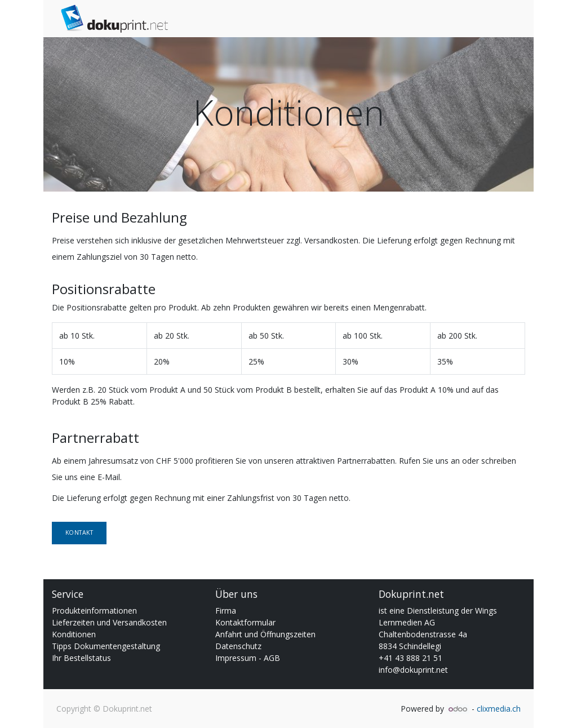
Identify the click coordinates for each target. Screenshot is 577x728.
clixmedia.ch (499, 709)
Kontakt (79, 532)
